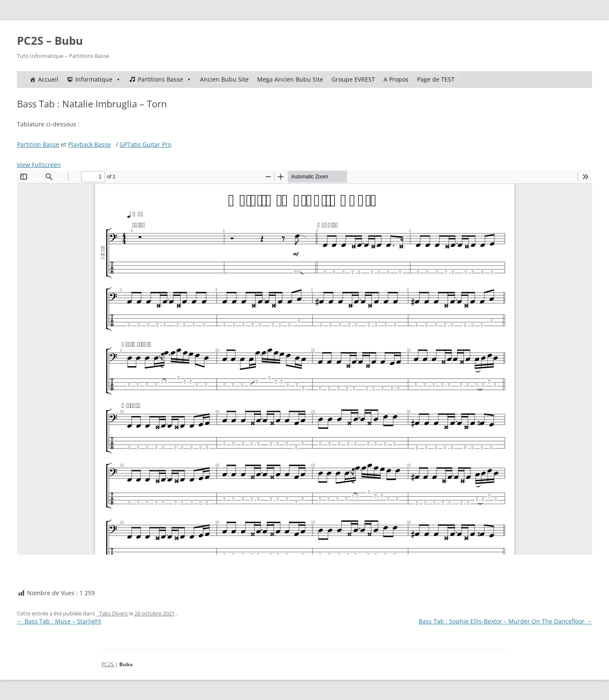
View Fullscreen (39, 165)
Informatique (98, 79)
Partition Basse (38, 144)
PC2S (108, 664)
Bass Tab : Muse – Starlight (59, 621)
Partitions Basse (165, 79)
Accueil (48, 79)
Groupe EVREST (353, 79)
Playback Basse (89, 144)
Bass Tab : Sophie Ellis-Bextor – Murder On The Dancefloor (505, 621)
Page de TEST (436, 79)
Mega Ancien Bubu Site (290, 79)
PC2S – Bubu (50, 41)
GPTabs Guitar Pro (145, 144)
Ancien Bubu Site (224, 79)
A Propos (396, 79)
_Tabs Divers (112, 613)
